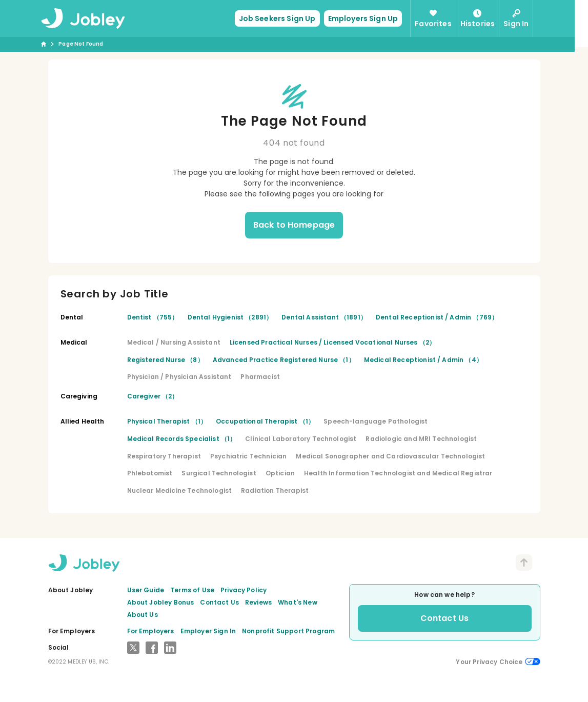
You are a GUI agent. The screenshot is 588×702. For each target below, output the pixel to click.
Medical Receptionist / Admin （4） (423, 360)
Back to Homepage (294, 225)
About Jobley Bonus (161, 602)
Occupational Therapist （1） (265, 421)
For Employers (151, 631)
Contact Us (219, 602)
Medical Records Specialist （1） (182, 439)
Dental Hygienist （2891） (230, 317)
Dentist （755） (153, 317)
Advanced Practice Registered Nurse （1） (284, 360)
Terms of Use (192, 590)
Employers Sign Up (370, 18)
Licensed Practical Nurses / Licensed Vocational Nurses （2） (332, 342)
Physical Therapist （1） (167, 421)
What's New (298, 602)
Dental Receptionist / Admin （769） (437, 317)
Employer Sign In (208, 631)
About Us (143, 615)
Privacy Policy (244, 590)
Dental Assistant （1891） (324, 317)
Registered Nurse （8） (165, 360)
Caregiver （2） (153, 396)
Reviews (258, 602)
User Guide (146, 590)
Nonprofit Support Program (288, 631)
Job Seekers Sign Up (284, 18)
